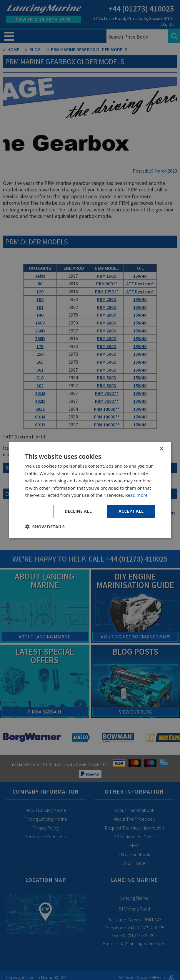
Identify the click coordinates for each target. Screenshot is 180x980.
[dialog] (90, 490)
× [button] (161, 449)
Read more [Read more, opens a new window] (136, 495)
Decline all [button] (78, 511)
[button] (45, 527)
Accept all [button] (131, 511)
